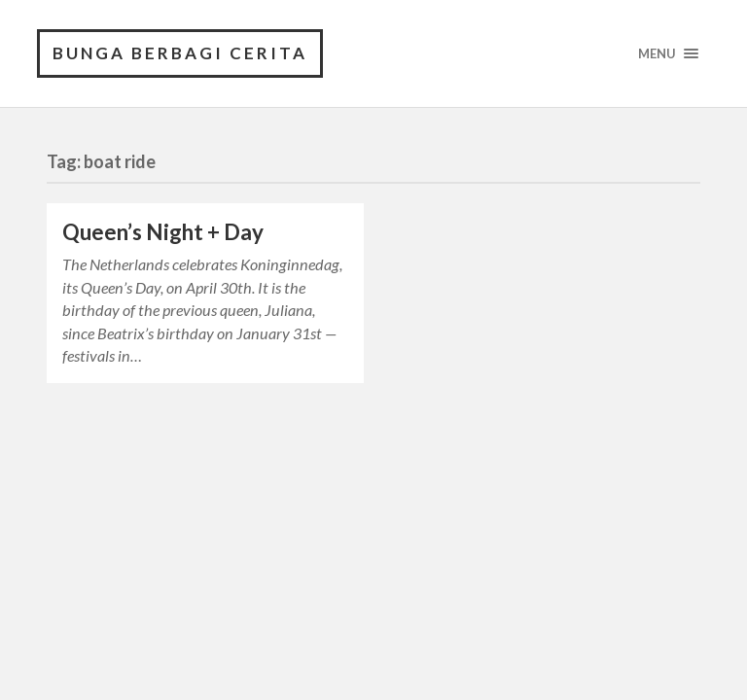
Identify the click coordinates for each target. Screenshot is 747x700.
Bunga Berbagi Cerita (180, 53)
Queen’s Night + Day (163, 232)
